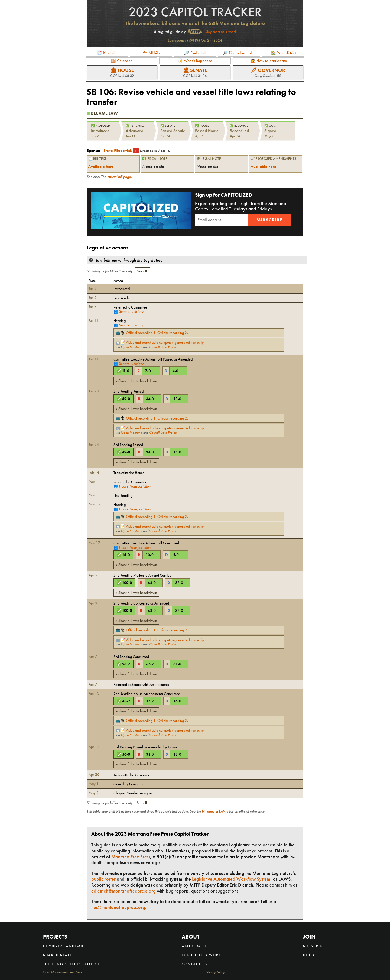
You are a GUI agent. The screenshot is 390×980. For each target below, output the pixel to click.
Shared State (58, 955)
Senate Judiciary (131, 311)
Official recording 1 (141, 333)
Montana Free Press (131, 857)
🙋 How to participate (269, 61)
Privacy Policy (215, 973)
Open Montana (131, 347)
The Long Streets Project (71, 964)
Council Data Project (163, 347)
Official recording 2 (172, 333)
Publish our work (201, 955)
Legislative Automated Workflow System (231, 879)
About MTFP (194, 946)
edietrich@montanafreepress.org (123, 891)
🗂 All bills (151, 53)
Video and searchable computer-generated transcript (165, 342)
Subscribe (269, 220)
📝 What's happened (195, 61)
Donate (311, 955)
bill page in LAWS (215, 811)
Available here (101, 166)
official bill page (119, 177)
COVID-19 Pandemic (64, 946)
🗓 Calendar (121, 61)
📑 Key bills (107, 53)
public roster (103, 879)
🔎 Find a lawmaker (239, 53)
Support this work (221, 32)
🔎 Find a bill (195, 53)
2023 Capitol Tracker (195, 12)
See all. (142, 271)
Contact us (195, 964)
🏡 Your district (283, 53)
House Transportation (135, 486)
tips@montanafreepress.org (118, 907)
